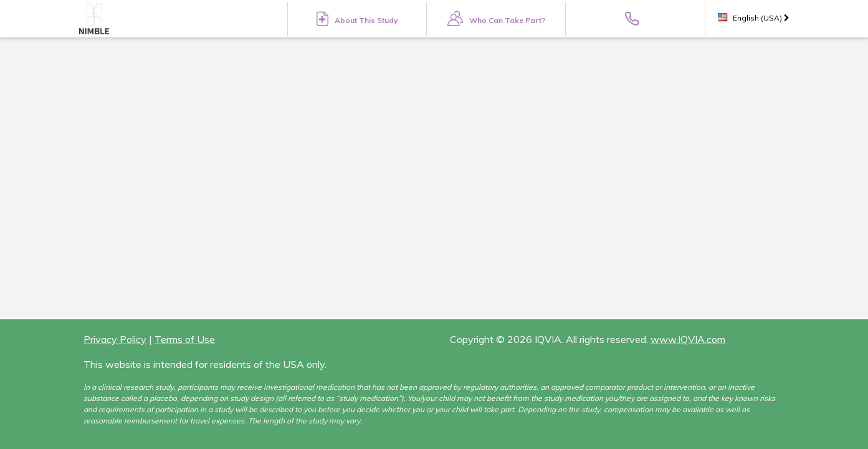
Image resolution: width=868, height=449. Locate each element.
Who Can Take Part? (496, 19)
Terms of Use (185, 339)
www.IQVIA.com (688, 339)
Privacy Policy (115, 339)
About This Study (357, 19)
